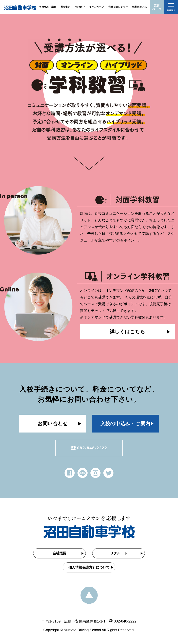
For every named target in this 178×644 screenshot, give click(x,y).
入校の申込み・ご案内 (125, 423)
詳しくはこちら (127, 332)
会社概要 (59, 553)
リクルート (119, 553)
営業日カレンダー (118, 7)
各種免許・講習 (48, 7)
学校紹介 (80, 7)
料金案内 (66, 7)
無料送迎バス (140, 7)
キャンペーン (96, 7)
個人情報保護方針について (89, 567)
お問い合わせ (53, 423)
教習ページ (157, 7)
